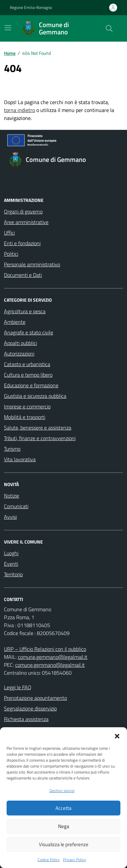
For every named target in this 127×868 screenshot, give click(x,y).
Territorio (13, 574)
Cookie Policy (49, 860)
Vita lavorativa (20, 459)
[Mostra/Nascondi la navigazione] (8, 28)
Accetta (63, 808)
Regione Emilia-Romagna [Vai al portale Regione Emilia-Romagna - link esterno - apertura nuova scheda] (31, 8)
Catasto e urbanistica (27, 364)
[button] (117, 736)
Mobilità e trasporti (25, 417)
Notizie (12, 496)
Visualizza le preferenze (64, 844)
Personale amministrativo (32, 264)
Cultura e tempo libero (28, 375)
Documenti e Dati (23, 275)
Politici (11, 254)
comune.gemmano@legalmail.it (53, 657)
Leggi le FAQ (18, 687)
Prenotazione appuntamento (35, 698)
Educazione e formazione (31, 385)
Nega (64, 826)
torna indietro (19, 110)
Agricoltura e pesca (25, 311)
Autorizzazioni (19, 354)
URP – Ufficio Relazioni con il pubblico (45, 649)
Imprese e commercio (27, 406)
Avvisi (10, 517)
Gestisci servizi (62, 791)
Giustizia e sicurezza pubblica (35, 396)
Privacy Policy (75, 860)
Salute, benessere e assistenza (38, 428)
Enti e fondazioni (22, 243)
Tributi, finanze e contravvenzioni (40, 438)
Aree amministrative (26, 222)
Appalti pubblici (20, 343)
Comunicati (16, 506)
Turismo (12, 449)
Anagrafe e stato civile (29, 332)
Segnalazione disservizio (30, 708)
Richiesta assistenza (26, 719)
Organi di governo (23, 211)
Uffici (9, 233)
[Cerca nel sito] (109, 28)
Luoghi (11, 553)
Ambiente (15, 322)
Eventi (11, 564)
